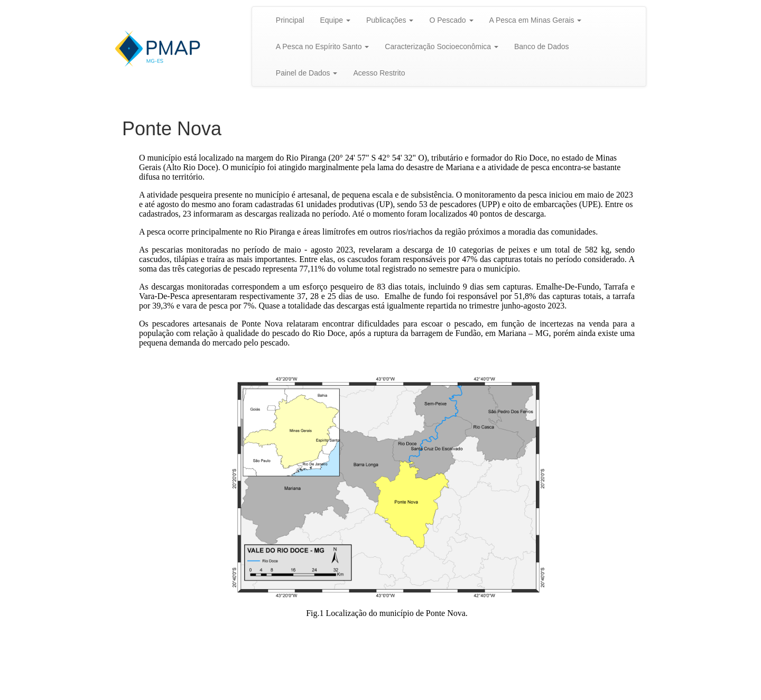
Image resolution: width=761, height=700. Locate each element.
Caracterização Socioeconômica (442, 46)
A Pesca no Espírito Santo (323, 46)
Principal (290, 20)
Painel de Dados (307, 73)
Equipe (335, 20)
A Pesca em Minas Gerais (536, 20)
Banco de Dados (542, 46)
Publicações (390, 20)
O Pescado (451, 20)
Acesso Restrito (379, 73)
